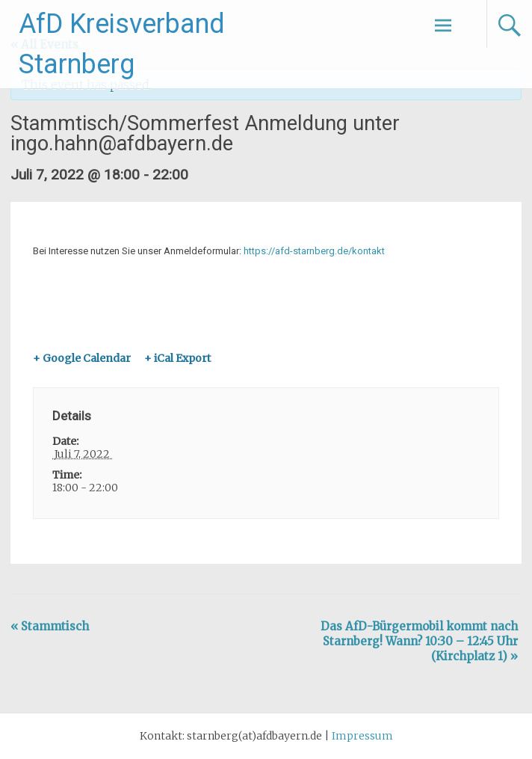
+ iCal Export (177, 358)
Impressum (362, 736)
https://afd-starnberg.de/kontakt (314, 251)
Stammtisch (50, 626)
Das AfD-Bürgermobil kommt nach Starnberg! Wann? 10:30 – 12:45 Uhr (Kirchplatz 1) (419, 641)
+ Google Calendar (82, 358)
